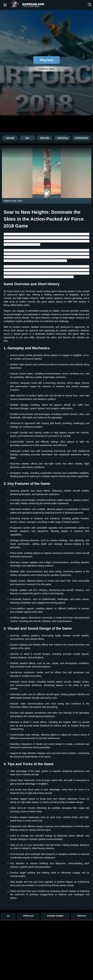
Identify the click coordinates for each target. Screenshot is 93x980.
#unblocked (81, 138)
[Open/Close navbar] (5, 5)
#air (27, 138)
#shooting (62, 138)
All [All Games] (8, 916)
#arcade (10, 138)
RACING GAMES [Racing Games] (55, 916)
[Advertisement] (41, 124)
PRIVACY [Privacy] (82, 916)
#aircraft (45, 138)
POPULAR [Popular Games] (28, 916)
